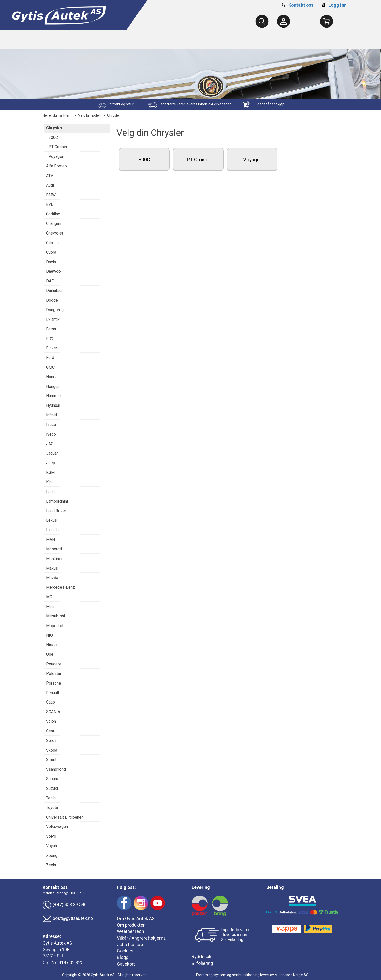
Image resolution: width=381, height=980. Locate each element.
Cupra (51, 252)
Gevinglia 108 (56, 950)
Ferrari (52, 329)
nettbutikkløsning (246, 975)
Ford (50, 358)
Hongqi (52, 386)
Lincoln (52, 530)
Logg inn (334, 5)
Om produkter (131, 925)
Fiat (49, 338)
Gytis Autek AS (57, 943)
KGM (50, 472)
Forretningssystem (211, 975)
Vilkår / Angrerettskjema (141, 938)
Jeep (51, 463)
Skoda (52, 750)
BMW (51, 195)
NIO (49, 635)
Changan (54, 223)
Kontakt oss (301, 5)
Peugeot (54, 664)
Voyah (52, 846)
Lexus (52, 520)
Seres (51, 741)
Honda (52, 377)
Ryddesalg (202, 957)
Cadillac (53, 214)
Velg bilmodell (89, 115)
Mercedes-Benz (61, 587)
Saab (51, 702)
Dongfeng (55, 310)
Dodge (52, 300)
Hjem (67, 115)
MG (49, 597)
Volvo (51, 836)
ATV (50, 176)
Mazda (52, 578)
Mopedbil (55, 626)
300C (53, 137)
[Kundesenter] (284, 21)
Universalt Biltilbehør (64, 817)
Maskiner (54, 559)
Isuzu (51, 425)
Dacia (51, 262)
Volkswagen (57, 827)
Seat (50, 731)
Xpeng (52, 855)
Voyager (56, 156)
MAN (51, 539)
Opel (50, 654)
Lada (50, 492)
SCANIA (53, 712)
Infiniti (52, 415)
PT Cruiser (58, 147)
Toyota (52, 808)
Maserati (54, 549)
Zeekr (51, 865)
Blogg (123, 957)
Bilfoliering (202, 963)
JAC (50, 444)
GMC (50, 367)
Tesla (51, 798)
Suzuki (52, 788)
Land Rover (56, 511)
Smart (51, 760)
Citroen (52, 243)
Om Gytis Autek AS (136, 918)
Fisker (52, 348)
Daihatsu (54, 291)
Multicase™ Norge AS (292, 975)
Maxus (52, 568)
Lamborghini (57, 501)
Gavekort (126, 964)
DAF (50, 281)
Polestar (54, 674)
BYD (50, 205)
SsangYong (56, 769)
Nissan (52, 645)
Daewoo (53, 271)
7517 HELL (53, 956)
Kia (49, 482)
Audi (50, 185)
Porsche (54, 683)
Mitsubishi (55, 616)
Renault (53, 693)
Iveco (51, 434)
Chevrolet (55, 233)
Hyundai (53, 405)
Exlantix (53, 319)
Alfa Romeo (56, 166)
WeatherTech (131, 931)
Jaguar (52, 453)
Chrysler (114, 115)
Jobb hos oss (131, 944)
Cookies (125, 951)
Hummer (54, 396)
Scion (51, 721)
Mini (50, 606)
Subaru (52, 779)
